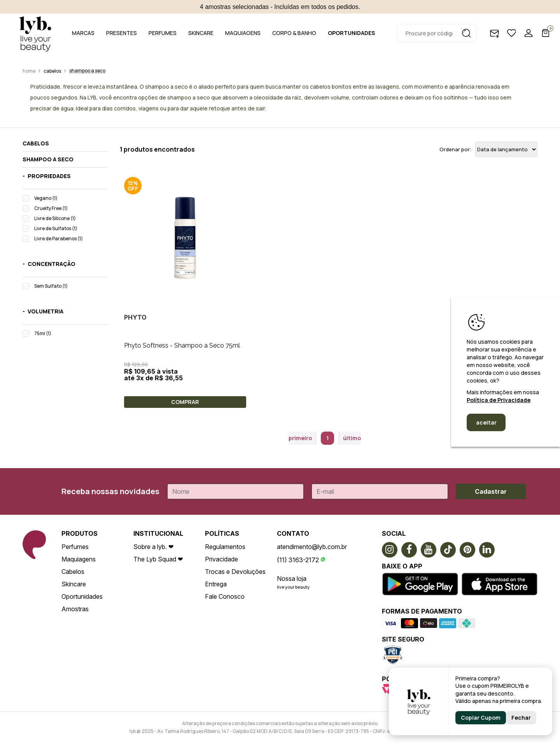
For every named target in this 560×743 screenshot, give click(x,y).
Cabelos (52, 71)
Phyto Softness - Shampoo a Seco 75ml (182, 345)
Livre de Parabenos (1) (59, 239)
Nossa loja (292, 579)
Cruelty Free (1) (51, 208)
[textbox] (437, 33)
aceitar (486, 422)
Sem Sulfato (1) (51, 286)
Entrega (216, 584)
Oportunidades (82, 596)
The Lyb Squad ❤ (158, 559)
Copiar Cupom (481, 718)
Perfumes (75, 547)
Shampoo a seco (87, 71)
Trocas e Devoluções (235, 572)
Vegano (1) (46, 198)
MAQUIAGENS (243, 33)
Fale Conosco (225, 596)
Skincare (74, 584)
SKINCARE (201, 33)
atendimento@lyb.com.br (312, 547)
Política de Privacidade (499, 400)
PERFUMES (163, 33)
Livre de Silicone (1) (55, 218)
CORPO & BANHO (294, 33)
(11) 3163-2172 (298, 560)
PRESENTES (122, 33)
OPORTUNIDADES (351, 33)
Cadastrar (491, 491)
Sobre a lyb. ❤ (153, 547)
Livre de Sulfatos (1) (56, 228)
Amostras (75, 609)
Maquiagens (79, 559)
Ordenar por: (455, 149)
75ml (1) (43, 333)
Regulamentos (225, 547)
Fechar (521, 718)
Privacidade (221, 559)
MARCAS (83, 33)
